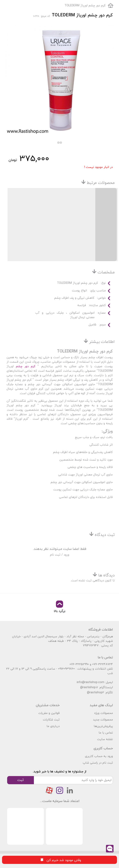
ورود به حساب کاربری (99, 756)
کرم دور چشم (24, 366)
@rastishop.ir (89, 687)
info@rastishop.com (91, 682)
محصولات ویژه (104, 713)
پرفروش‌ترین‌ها (103, 726)
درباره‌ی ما (53, 726)
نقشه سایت (105, 739)
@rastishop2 (96, 693)
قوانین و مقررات (49, 713)
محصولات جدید (103, 720)
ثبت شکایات (51, 720)
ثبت (21, 780)
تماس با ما (106, 733)
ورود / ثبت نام (60, 555)
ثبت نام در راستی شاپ (98, 763)
